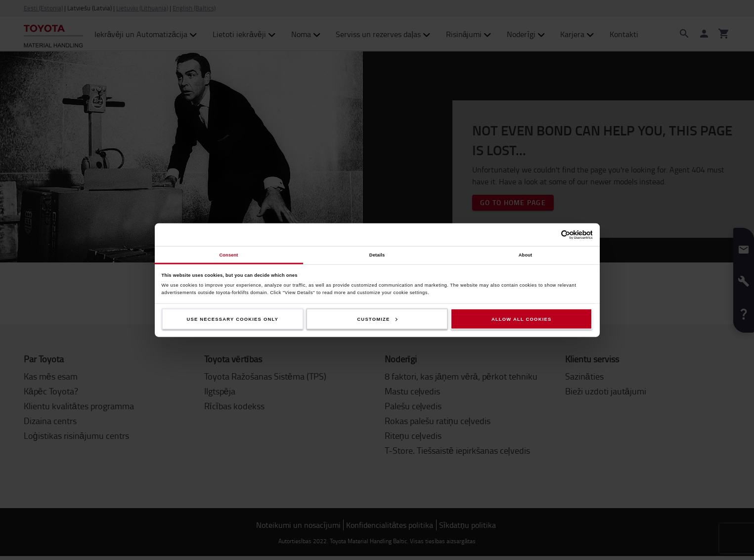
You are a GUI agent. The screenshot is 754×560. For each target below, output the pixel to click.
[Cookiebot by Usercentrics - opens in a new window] (549, 235)
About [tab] (526, 255)
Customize (377, 319)
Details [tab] (377, 255)
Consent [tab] (228, 255)
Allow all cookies (522, 319)
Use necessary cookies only (233, 319)
